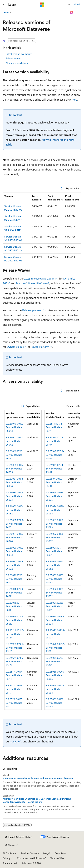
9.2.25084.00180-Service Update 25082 (55, 565)
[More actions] (78, 12)
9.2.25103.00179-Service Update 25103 (55, 455)
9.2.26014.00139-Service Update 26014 (15, 593)
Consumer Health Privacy (30, 858)
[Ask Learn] (72, 12)
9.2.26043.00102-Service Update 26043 (15, 427)
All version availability (17, 63)
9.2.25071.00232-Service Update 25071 (55, 661)
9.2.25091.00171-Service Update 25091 (55, 551)
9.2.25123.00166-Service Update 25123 (15, 648)
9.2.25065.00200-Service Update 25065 (55, 675)
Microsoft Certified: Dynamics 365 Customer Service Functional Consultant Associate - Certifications (37, 800)
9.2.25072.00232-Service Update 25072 (55, 648)
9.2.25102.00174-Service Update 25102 (55, 469)
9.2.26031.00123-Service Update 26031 (15, 524)
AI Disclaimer (10, 853)
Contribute (60, 853)
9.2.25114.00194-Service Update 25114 (15, 675)
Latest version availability (19, 54)
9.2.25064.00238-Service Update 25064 (55, 689)
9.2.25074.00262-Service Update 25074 (55, 620)
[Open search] (69, 5)
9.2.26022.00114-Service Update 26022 (15, 565)
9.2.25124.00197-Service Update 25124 (15, 634)
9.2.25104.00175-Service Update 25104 (55, 441)
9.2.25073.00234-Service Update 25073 (55, 634)
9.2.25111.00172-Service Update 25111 (54, 427)
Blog (46, 853)
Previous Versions (30, 853)
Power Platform (40, 347)
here (74, 99)
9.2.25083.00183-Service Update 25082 (55, 579)
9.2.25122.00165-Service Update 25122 (15, 661)
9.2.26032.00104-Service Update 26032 (15, 510)
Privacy (7, 858)
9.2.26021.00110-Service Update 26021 (15, 579)
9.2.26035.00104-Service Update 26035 (15, 469)
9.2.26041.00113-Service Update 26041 (15, 455)
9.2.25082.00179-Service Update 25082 (55, 593)
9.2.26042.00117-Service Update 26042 (15, 441)
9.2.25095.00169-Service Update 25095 (55, 496)
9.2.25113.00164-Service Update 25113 (15, 689)
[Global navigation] (3, 5)
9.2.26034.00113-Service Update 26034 (15, 482)
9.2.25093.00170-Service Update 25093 (55, 524)
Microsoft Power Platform (31, 283)
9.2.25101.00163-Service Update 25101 (55, 482)
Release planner (32, 310)
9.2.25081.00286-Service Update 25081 (55, 606)
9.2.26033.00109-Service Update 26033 (15, 496)
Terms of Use (57, 858)
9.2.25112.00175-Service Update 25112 (15, 703)
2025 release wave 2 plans (40, 278)
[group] (42, 553)
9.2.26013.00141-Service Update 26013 (15, 606)
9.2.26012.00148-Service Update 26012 (15, 620)
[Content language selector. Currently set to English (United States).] (19, 837)
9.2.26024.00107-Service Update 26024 (15, 537)
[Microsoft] (42, 5)
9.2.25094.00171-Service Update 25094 (55, 510)
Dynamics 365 (16, 347)
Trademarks (9, 863)
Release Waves (13, 58)
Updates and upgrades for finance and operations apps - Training (38, 778)
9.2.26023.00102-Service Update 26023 (15, 551)
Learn (6, 12)
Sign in (78, 4)
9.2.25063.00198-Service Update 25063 (55, 703)
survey (15, 741)
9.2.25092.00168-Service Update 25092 (55, 537)
